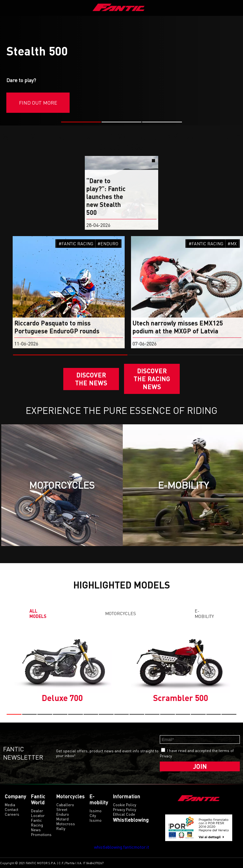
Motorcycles (121, 613)
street (62, 810)
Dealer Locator (38, 813)
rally (61, 829)
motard (62, 819)
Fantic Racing (37, 823)
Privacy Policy (125, 810)
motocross (66, 824)
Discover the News (91, 379)
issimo (96, 820)
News (36, 830)
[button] (81, 122)
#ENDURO (108, 244)
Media (10, 805)
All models (38, 614)
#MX (232, 244)
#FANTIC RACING (76, 244)
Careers (12, 814)
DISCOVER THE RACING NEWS (152, 379)
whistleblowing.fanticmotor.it (121, 847)
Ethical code (124, 814)
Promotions (41, 835)
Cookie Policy (125, 805)
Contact (12, 810)
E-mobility (204, 614)
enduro (63, 814)
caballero (65, 805)
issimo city (96, 813)
